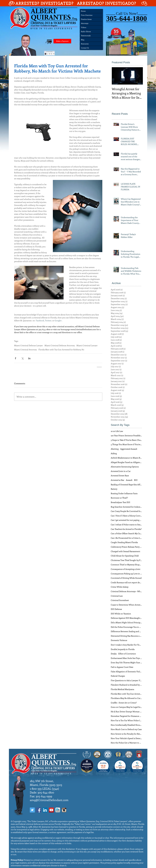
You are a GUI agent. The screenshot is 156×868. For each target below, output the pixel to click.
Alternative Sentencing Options (125, 467)
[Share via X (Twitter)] (22, 358)
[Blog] (91, 40)
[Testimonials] (91, 36)
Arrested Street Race (120, 475)
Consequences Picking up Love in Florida (126, 574)
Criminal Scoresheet (120, 600)
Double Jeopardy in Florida (123, 649)
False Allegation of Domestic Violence (126, 672)
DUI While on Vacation (121, 614)
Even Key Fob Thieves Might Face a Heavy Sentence (126, 662)
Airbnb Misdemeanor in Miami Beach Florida (126, 458)
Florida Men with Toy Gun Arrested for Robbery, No (61, 350)
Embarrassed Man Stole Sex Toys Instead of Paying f (126, 658)
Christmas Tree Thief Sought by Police (126, 560)
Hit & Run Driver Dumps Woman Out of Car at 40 (126, 712)
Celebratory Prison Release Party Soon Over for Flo (126, 547)
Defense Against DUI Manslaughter (126, 618)
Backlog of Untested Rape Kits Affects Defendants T (126, 485)
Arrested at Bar (117, 480)
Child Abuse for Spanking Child (125, 556)
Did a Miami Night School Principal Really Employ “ (126, 622)
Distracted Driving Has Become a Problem (126, 636)
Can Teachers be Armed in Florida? (126, 529)
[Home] (91, 11)
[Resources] (91, 44)
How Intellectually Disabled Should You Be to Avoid (126, 725)
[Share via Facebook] (15, 358)
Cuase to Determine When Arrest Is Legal (126, 605)
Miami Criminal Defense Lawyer (28, 345)
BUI (136, 480)
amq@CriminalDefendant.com (49, 800)
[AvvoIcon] (58, 810)
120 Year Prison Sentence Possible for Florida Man (126, 435)
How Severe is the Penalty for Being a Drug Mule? (126, 734)
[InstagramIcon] (64, 810)
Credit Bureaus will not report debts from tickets (126, 582)
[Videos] (91, 27)
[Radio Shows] (91, 31)
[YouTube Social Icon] (51, 810)
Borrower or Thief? (119, 498)
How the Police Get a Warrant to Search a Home (126, 743)
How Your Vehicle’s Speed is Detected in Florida (126, 738)
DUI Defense (116, 609)
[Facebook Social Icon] (39, 810)
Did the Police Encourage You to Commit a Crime (126, 627)
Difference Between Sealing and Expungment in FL (126, 631)
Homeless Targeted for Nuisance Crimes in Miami (126, 716)
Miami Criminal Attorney (25, 350)
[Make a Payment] (62, 41)
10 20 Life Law (117, 431)
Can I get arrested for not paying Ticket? (126, 520)
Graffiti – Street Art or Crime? (124, 703)
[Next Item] (138, 76)
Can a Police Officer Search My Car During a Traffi (126, 533)
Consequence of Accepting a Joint (126, 569)
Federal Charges (118, 676)
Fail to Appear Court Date (122, 667)
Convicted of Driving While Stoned (126, 578)
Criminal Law (117, 596)
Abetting (115, 449)
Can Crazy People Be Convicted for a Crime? (126, 511)
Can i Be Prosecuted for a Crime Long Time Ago (126, 538)
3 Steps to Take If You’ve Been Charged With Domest (126, 440)
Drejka (114, 654)
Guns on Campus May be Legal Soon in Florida (126, 707)
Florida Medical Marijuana (122, 689)
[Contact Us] (91, 48)
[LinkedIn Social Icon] (45, 810)
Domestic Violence (119, 640)
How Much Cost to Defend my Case (126, 729)
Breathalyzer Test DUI (120, 502)
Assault (129, 480)
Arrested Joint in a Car (121, 471)
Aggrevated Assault (129, 449)
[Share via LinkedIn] (29, 358)
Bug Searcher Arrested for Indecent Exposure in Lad (126, 507)
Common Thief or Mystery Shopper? (126, 565)
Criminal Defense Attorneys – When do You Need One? (126, 591)
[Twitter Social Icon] (32, 810)
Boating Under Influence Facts (124, 493)
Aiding (114, 453)
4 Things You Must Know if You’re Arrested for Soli (126, 444)
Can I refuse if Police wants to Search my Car (126, 525)
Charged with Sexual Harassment (125, 551)
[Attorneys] (91, 23)
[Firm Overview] (91, 15)
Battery (114, 489)
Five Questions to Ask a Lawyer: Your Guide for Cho (126, 680)
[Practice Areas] (91, 19)
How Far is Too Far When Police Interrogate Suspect (126, 720)
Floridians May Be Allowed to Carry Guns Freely (126, 698)
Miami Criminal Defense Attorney (60, 345)
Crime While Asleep (120, 587)
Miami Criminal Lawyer (87, 345)
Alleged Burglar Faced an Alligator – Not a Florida (126, 462)
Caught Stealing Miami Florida (124, 542)
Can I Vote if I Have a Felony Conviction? (126, 516)
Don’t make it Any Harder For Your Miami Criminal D (126, 645)
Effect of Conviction (127, 654)
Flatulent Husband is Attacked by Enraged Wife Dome (126, 685)
